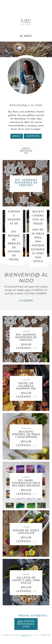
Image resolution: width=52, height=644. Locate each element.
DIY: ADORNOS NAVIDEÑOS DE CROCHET (26, 183)
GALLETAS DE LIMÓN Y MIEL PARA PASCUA (26, 580)
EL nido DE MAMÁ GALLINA (24, 635)
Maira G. (26, 636)
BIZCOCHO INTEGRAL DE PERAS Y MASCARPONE (26, 435)
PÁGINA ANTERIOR (33, 616)
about (17, 136)
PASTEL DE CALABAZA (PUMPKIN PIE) (26, 386)
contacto (33, 136)
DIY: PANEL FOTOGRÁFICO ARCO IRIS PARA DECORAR (26, 483)
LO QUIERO (26, 301)
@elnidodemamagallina (26, 624)
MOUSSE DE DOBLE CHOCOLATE (26, 532)
